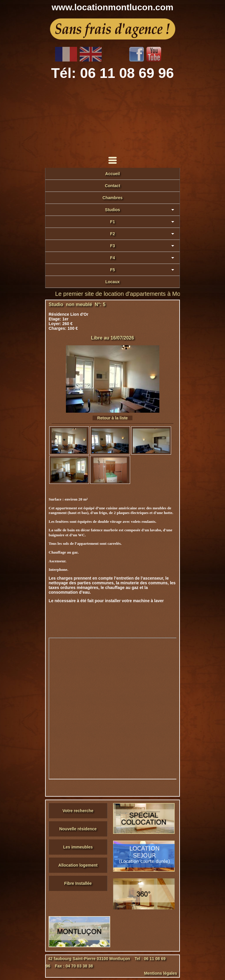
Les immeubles (78, 847)
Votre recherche (78, 811)
